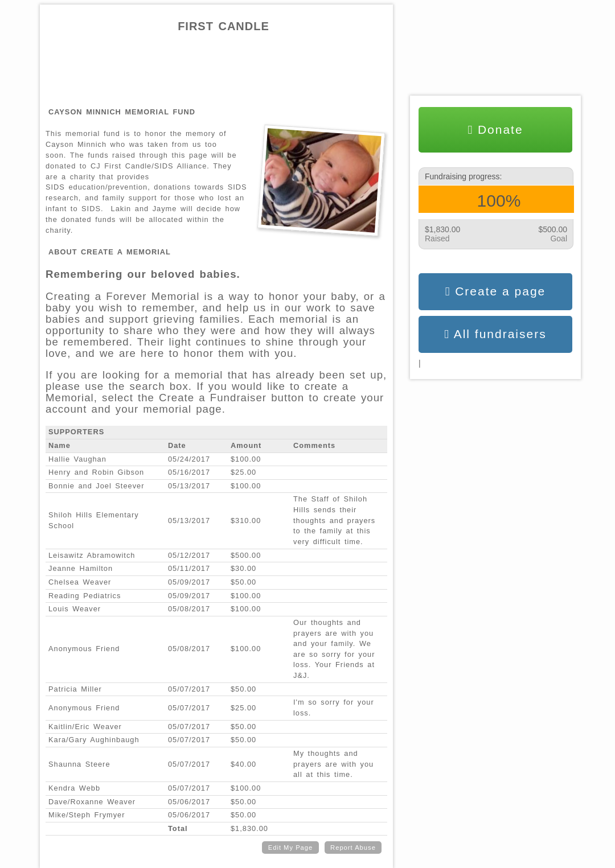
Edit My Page (291, 848)
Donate (495, 130)
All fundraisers (495, 334)
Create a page (496, 291)
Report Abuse (353, 848)
